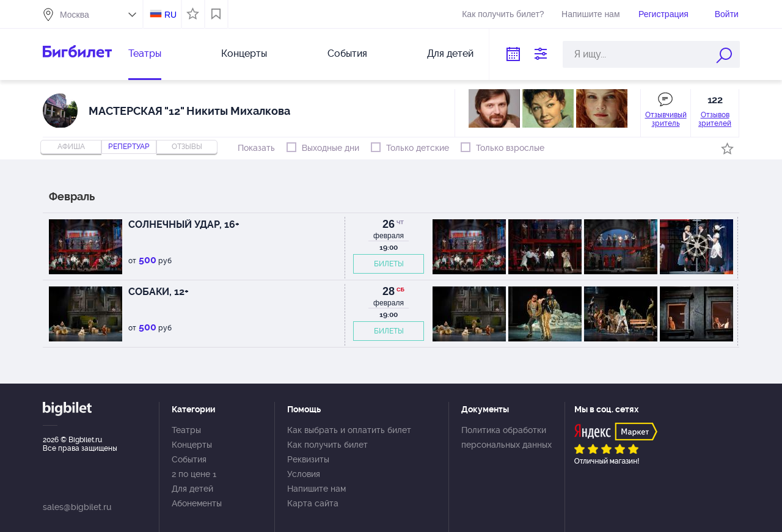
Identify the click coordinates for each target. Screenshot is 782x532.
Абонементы (197, 503)
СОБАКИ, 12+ (159, 292)
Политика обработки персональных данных (506, 437)
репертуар (129, 147)
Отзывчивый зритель (666, 119)
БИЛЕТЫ (389, 264)
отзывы (187, 147)
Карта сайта (313, 503)
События (347, 53)
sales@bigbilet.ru (77, 507)
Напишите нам (590, 14)
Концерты (244, 53)
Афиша (71, 147)
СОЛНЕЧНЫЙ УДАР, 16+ (184, 224)
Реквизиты (308, 459)
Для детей (450, 53)
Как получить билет (327, 445)
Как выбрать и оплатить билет (349, 430)
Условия (304, 474)
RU (170, 15)
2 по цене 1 (194, 474)
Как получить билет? (503, 14)
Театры (145, 53)
